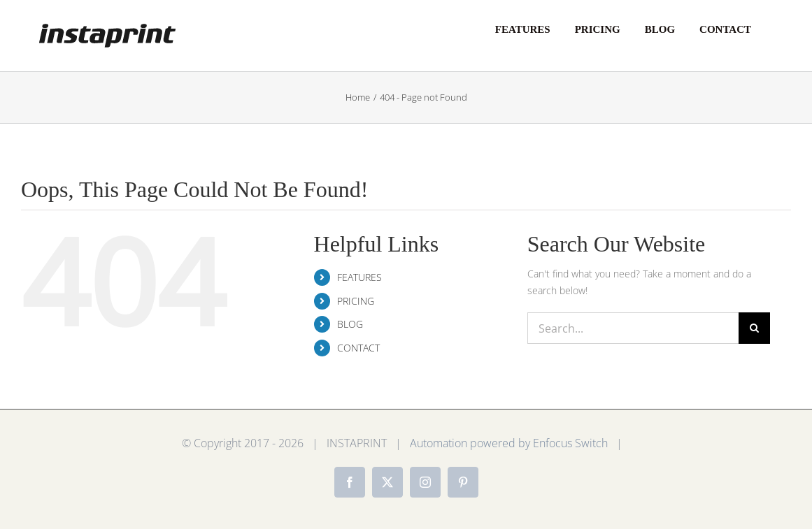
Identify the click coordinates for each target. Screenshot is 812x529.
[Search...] (633, 328)
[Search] (754, 328)
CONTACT (358, 348)
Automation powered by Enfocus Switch (509, 443)
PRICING (356, 301)
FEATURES (359, 277)
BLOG (350, 324)
